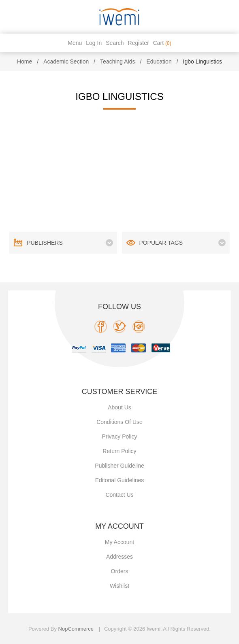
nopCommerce (76, 629)
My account (119, 542)
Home (25, 61)
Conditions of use (119, 422)
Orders (120, 571)
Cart (162, 43)
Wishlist (119, 586)
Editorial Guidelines (120, 480)
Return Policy (119, 451)
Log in (94, 43)
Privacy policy (119, 436)
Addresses (119, 557)
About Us (119, 407)
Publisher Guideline (119, 466)
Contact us (119, 495)
